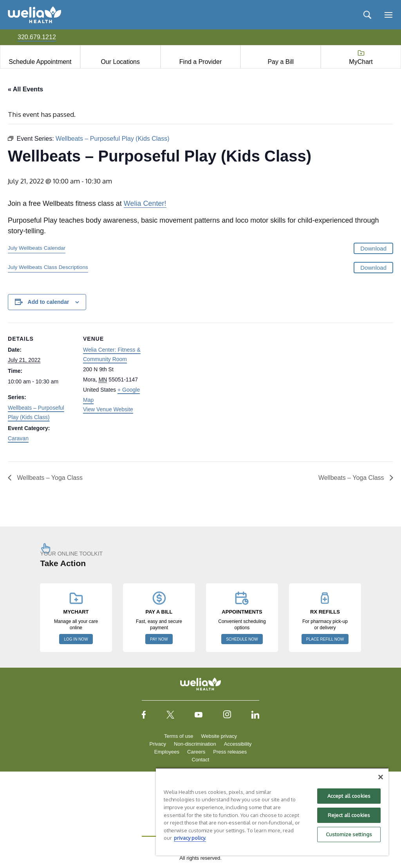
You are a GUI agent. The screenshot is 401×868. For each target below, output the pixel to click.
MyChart (361, 62)
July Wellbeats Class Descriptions (48, 267)
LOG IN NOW (76, 639)
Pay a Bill (281, 62)
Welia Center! (145, 203)
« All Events (25, 89)
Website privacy (219, 736)
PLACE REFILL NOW (325, 639)
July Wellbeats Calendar (37, 248)
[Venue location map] (200, 377)
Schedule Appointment (40, 62)
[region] (272, 812)
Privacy (158, 744)
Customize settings (349, 834)
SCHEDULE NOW (242, 639)
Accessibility (238, 744)
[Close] (381, 777)
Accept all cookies (349, 796)
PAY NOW (159, 639)
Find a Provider (201, 62)
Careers (196, 752)
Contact (201, 760)
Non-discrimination (195, 744)
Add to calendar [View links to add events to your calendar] (49, 302)
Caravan (18, 438)
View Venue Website (108, 409)
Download (373, 248)
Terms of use (179, 736)
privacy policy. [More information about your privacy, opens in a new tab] (190, 838)
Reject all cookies (349, 815)
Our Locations (120, 62)
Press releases (230, 752)
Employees (167, 752)
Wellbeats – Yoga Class (49, 478)
